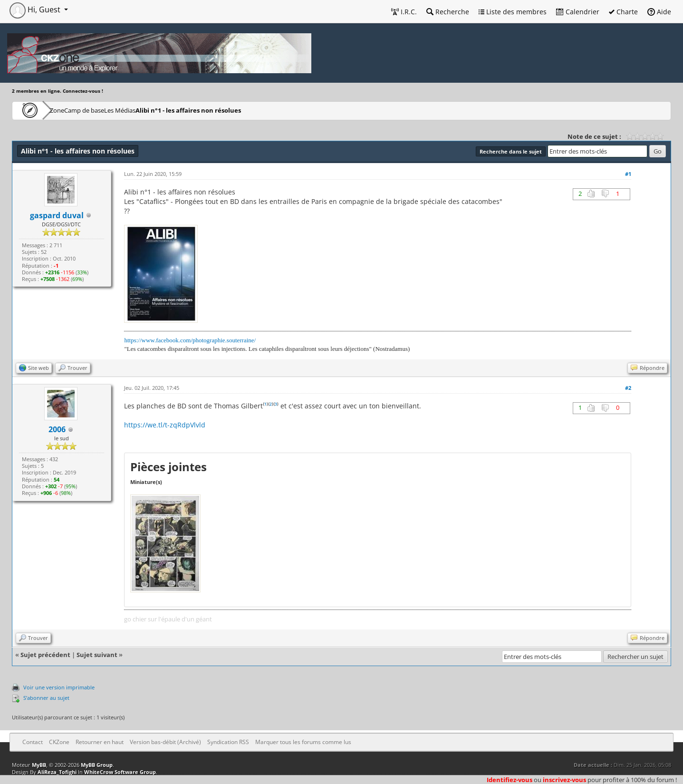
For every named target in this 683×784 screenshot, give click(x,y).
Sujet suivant (97, 655)
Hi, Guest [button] (36, 10)
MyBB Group (97, 765)
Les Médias (168, 110)
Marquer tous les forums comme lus (303, 742)
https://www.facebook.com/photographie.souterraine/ (190, 340)
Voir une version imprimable (59, 687)
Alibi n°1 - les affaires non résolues (248, 110)
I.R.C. (404, 12)
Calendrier (578, 12)
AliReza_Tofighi (57, 772)
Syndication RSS (228, 742)
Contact (33, 742)
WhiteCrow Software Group (120, 772)
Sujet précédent (45, 655)
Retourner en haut (100, 742)
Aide (659, 12)
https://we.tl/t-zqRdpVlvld (165, 425)
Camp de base (115, 110)
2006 (57, 429)
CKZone (67, 110)
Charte (623, 12)
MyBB (39, 765)
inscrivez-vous (564, 780)
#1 (628, 174)
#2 (628, 388)
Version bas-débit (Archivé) (165, 742)
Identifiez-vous (510, 780)
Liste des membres (513, 12)
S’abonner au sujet (46, 698)
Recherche (448, 12)
